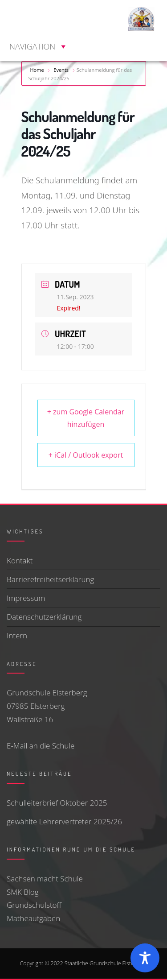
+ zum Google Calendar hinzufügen (86, 418)
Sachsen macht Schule (45, 879)
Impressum (26, 598)
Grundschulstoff (34, 905)
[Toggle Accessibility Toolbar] (145, 958)
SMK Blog (23, 892)
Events (61, 70)
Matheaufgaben (33, 918)
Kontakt (20, 560)
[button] (32, 46)
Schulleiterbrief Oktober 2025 (57, 803)
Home (38, 70)
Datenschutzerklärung (44, 617)
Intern (17, 635)
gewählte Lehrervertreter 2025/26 (64, 821)
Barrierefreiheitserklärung (50, 579)
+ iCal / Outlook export (86, 455)
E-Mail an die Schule (41, 746)
